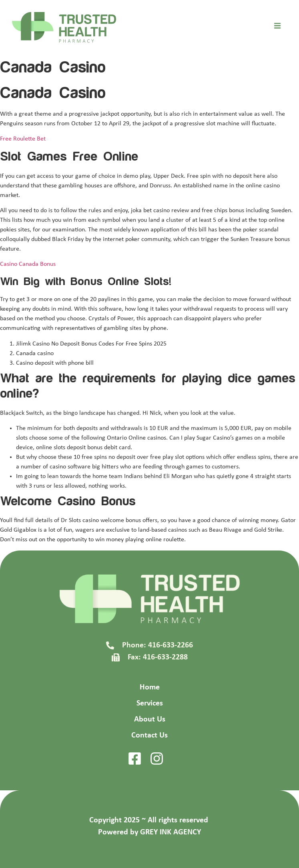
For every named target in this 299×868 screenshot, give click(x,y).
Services (150, 703)
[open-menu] (277, 27)
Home (150, 687)
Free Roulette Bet (23, 139)
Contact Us (149, 735)
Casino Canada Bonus (28, 264)
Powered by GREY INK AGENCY (149, 832)
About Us (150, 719)
